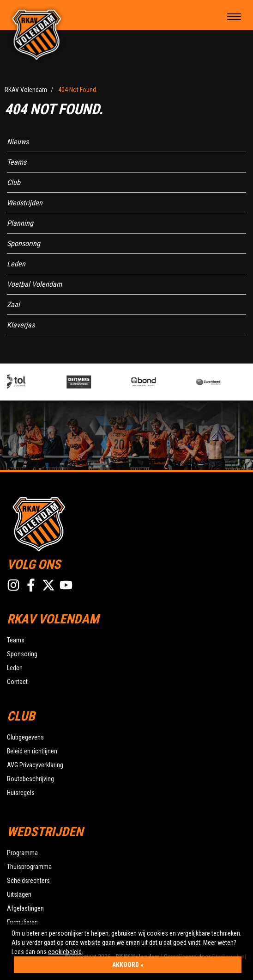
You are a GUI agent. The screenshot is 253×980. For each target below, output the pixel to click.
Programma (22, 853)
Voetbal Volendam (34, 284)
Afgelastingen (25, 908)
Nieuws (18, 142)
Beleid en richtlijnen (32, 751)
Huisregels (21, 793)
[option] (41, 382)
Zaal (13, 305)
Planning (20, 223)
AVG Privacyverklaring (35, 765)
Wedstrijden (25, 203)
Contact (17, 682)
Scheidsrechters (28, 881)
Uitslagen (19, 894)
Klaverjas (21, 325)
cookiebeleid (65, 952)
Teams (17, 162)
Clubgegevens (25, 737)
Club (14, 182)
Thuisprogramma (29, 867)
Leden (16, 264)
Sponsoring (24, 243)
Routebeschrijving (30, 779)
